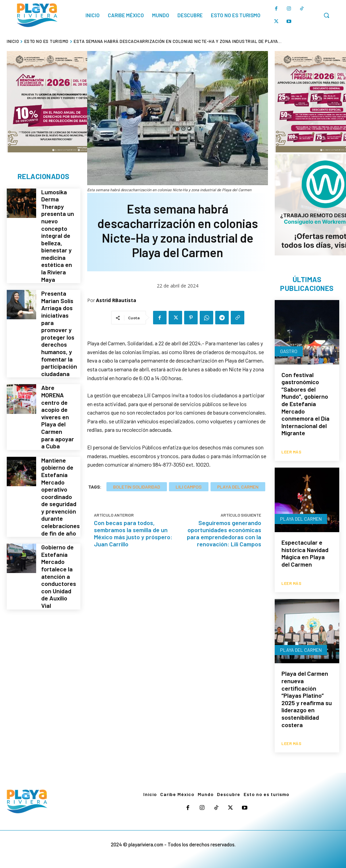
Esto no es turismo (46, 41)
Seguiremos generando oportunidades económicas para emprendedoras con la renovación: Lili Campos (224, 533)
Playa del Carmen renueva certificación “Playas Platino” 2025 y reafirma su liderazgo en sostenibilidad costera (307, 698)
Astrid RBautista (116, 300)
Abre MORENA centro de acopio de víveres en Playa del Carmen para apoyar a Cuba (58, 384)
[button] (326, 15)
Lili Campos (189, 487)
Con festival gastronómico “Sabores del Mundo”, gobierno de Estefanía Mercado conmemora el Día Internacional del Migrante (305, 405)
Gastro (289, 352)
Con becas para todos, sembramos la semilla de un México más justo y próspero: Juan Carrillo (133, 533)
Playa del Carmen (238, 487)
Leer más (291, 451)
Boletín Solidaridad (137, 487)
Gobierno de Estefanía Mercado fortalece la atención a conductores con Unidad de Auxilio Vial (58, 520)
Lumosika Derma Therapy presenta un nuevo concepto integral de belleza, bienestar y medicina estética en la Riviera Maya (58, 228)
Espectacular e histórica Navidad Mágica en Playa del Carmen (305, 553)
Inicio (13, 41)
